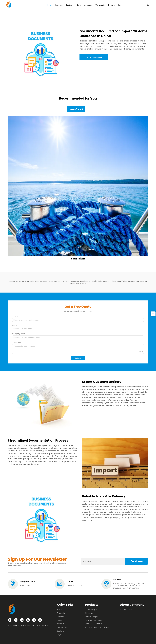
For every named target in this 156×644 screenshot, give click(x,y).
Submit (78, 358)
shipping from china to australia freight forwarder (28, 281)
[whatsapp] (40, 620)
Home (50, 5)
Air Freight (89, 613)
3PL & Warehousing (93, 620)
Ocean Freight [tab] (76, 109)
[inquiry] (153, 314)
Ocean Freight (91, 610)
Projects (70, 5)
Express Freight (91, 617)
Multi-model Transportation (97, 627)
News (79, 5)
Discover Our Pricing (94, 57)
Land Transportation (94, 624)
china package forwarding (59, 281)
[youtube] (28, 620)
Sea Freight (78, 259)
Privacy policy (126, 610)
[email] (74, 586)
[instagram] (34, 620)
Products (59, 5)
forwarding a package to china (83, 281)
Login (121, 5)
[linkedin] (22, 620)
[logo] (9, 5)
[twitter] (16, 620)
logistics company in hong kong (108, 281)
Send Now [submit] (137, 561)
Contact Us (100, 5)
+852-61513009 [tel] (26, 586)
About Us (88, 5)
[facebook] (10, 620)
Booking (112, 5)
